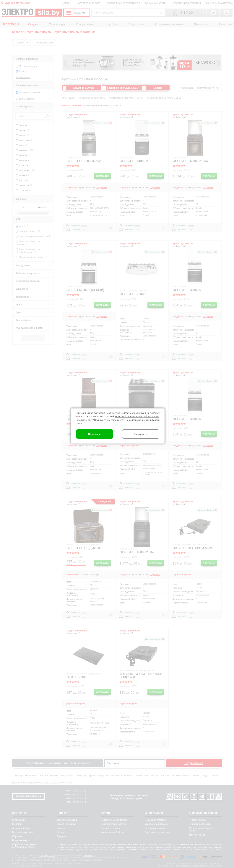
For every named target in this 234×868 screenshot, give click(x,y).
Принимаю (95, 434)
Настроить (141, 434)
